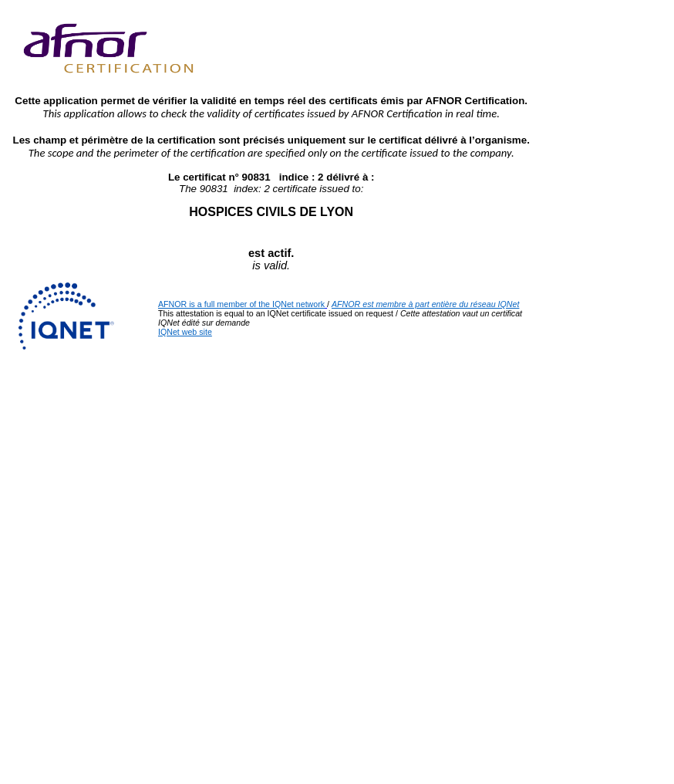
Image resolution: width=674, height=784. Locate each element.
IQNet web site (185, 332)
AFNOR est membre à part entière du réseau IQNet (425, 304)
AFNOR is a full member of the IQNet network (241, 304)
